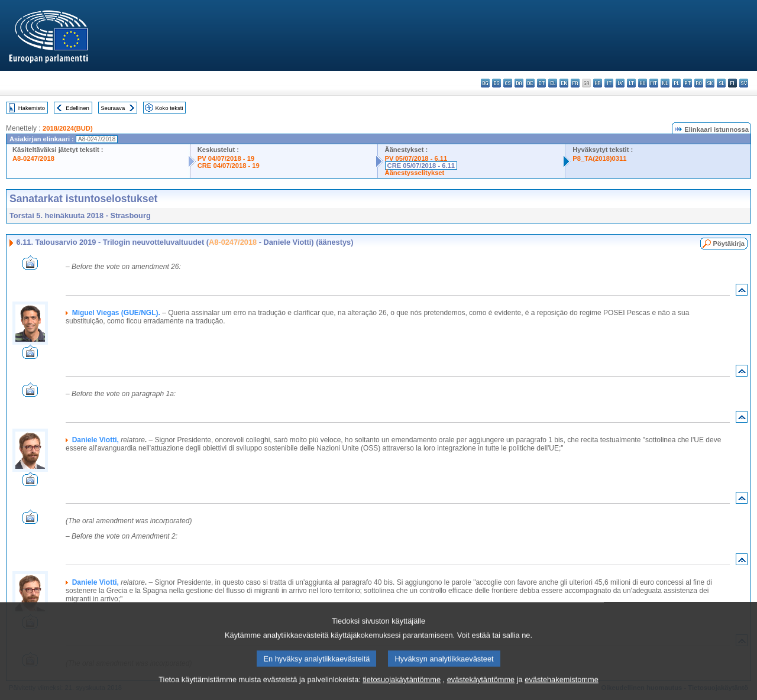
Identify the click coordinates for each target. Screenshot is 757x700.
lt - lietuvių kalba (631, 83)
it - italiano (609, 83)
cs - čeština (508, 83)
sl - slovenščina (721, 83)
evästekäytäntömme (481, 693)
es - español (496, 83)
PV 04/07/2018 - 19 (226, 158)
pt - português (688, 83)
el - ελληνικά (553, 83)
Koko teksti (169, 108)
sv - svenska (744, 83)
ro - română (699, 83)
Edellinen (77, 108)
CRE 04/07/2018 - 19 (229, 166)
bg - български (485, 83)
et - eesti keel (541, 83)
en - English (564, 83)
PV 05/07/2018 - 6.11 (416, 158)
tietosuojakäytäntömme (402, 693)
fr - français (575, 83)
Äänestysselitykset (415, 173)
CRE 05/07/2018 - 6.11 (421, 166)
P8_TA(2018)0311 (599, 158)
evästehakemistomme (561, 693)
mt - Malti (654, 83)
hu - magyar (643, 83)
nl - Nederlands (665, 83)
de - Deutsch (530, 83)
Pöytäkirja (729, 244)
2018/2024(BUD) (68, 128)
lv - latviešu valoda (620, 83)
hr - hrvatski (598, 83)
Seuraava (113, 108)
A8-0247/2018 (33, 158)
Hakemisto (32, 108)
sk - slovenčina (710, 83)
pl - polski (676, 83)
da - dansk (519, 83)
